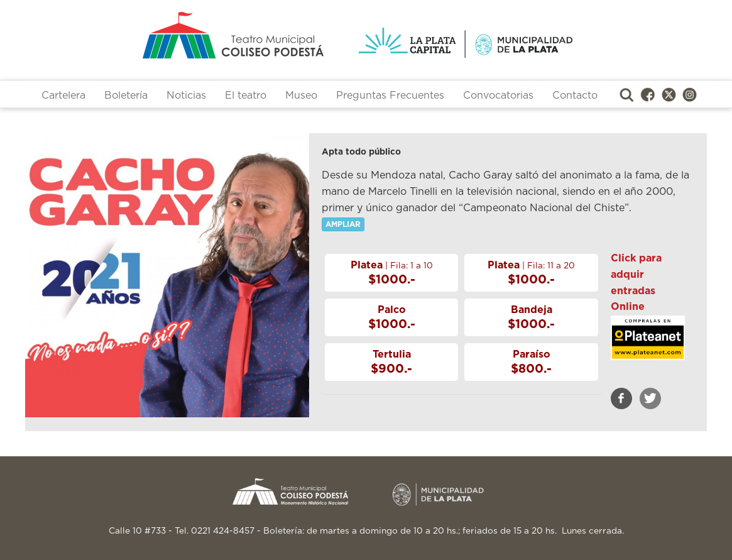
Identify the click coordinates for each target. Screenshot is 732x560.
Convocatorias (498, 96)
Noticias (186, 96)
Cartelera (63, 96)
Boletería (126, 96)
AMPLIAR (343, 224)
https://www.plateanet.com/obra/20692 (648, 347)
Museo (301, 96)
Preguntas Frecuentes (390, 96)
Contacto (575, 96)
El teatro (246, 96)
